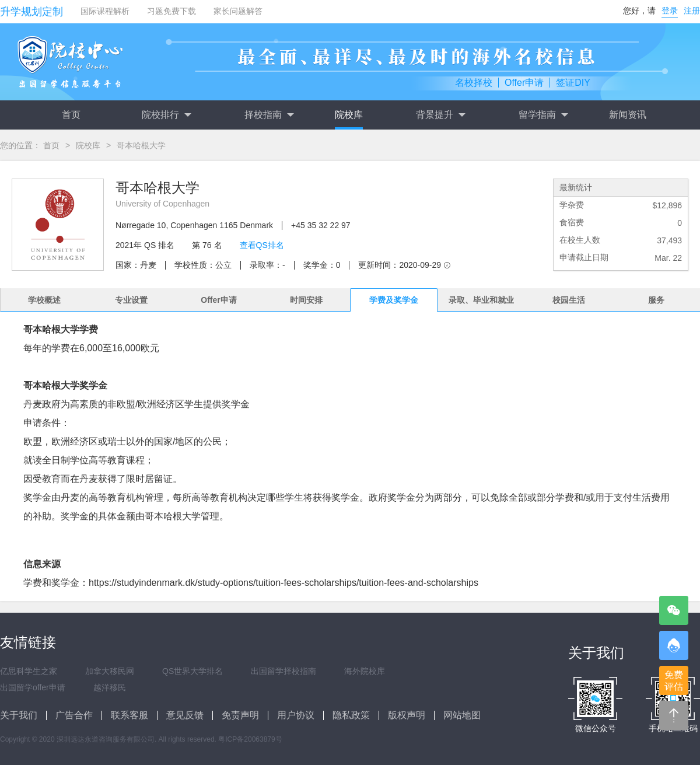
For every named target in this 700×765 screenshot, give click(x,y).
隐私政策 (351, 715)
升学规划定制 (32, 12)
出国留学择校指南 (283, 671)
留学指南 (543, 115)
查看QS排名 (262, 245)
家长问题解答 (238, 11)
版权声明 (407, 715)
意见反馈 (185, 715)
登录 (670, 11)
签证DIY (573, 83)
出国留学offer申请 (33, 687)
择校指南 (269, 115)
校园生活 (569, 300)
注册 (692, 11)
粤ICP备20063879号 (250, 739)
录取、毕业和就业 (481, 300)
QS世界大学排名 (192, 671)
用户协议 (296, 715)
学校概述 (44, 300)
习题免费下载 (171, 11)
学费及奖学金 (394, 300)
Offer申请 (524, 83)
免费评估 (674, 681)
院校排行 (166, 115)
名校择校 (474, 83)
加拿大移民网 (110, 671)
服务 (656, 300)
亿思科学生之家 (29, 671)
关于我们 (19, 715)
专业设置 (131, 300)
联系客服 (129, 715)
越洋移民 (110, 687)
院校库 (349, 115)
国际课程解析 (105, 11)
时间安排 (306, 300)
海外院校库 (365, 671)
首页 (71, 115)
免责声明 (240, 715)
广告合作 (74, 715)
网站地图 (462, 715)
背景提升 (440, 115)
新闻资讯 (628, 115)
